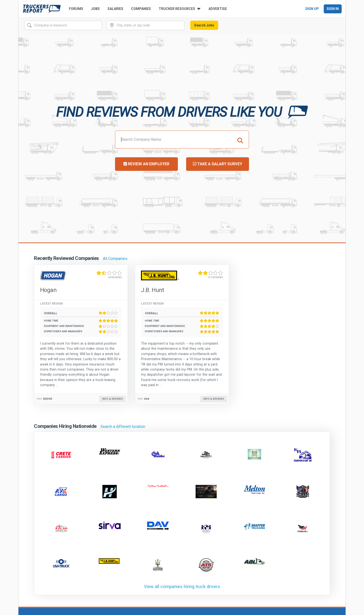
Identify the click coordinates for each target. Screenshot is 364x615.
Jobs (95, 9)
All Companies (115, 259)
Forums (76, 9)
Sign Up (312, 9)
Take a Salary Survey (218, 164)
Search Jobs (204, 25)
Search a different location (123, 427)
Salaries (115, 9)
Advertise (218, 9)
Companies (141, 9)
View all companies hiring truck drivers (182, 586)
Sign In (333, 9)
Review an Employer (146, 164)
